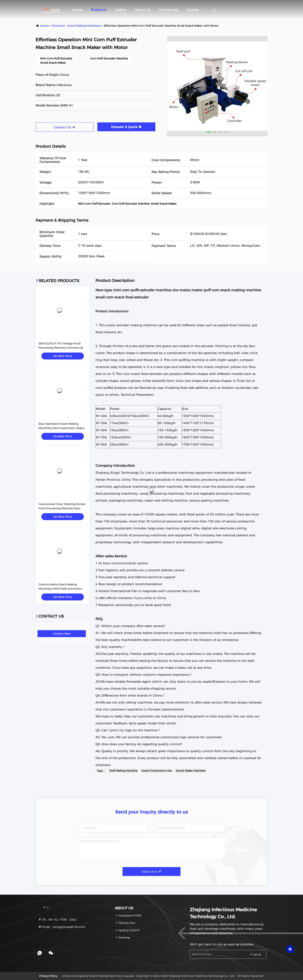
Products (99, 10)
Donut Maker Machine (191, 771)
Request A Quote (126, 127)
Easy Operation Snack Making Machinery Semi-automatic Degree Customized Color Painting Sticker (62, 428)
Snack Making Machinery (84, 26)
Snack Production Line (157, 771)
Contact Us (169, 10)
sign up (255, 954)
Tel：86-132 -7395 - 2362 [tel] (57, 920)
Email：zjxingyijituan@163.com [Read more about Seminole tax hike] (62, 927)
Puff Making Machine (123, 771)
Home (77, 10)
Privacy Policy (48, 976)
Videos (120, 10)
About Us (143, 10)
